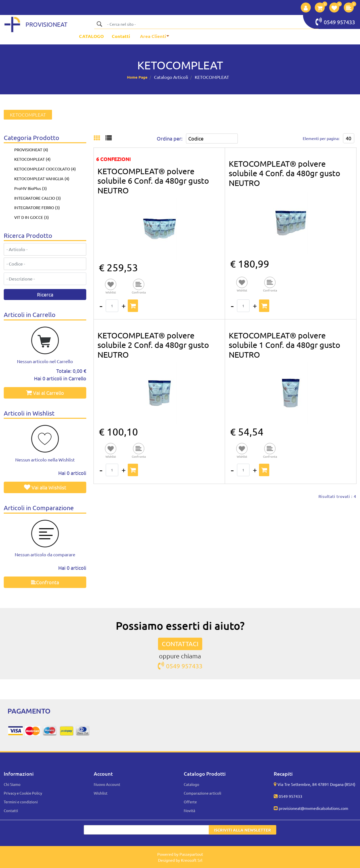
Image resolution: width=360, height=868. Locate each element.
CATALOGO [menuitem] (91, 36)
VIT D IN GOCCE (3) (31, 217)
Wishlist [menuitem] (101, 793)
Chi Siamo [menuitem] (12, 784)
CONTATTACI (180, 644)
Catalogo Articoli (171, 77)
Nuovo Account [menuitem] (107, 784)
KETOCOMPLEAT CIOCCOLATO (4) (45, 169)
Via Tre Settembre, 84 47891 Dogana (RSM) (316, 784)
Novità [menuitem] (189, 810)
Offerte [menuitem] (190, 802)
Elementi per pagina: (321, 138)
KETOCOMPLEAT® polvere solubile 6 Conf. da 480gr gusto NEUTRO (153, 181)
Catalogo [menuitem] (191, 784)
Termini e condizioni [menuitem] (21, 802)
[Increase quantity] (124, 306)
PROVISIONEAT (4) (31, 149)
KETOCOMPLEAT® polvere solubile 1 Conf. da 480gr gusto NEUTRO (284, 345)
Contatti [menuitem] (121, 36)
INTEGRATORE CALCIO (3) (37, 198)
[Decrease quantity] (101, 306)
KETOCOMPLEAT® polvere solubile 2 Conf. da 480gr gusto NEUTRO (153, 345)
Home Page (137, 77)
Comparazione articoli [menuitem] (202, 793)
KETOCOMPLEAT (212, 77)
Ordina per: (170, 138)
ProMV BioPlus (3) (30, 188)
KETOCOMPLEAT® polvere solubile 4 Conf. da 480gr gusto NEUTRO (284, 173)
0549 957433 (335, 21)
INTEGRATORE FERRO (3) (37, 207)
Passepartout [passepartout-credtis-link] (191, 854)
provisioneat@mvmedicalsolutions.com (313, 808)
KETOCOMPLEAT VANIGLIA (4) (42, 178)
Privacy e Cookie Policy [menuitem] (23, 793)
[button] (99, 24)
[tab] (100, 138)
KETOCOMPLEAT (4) (32, 159)
